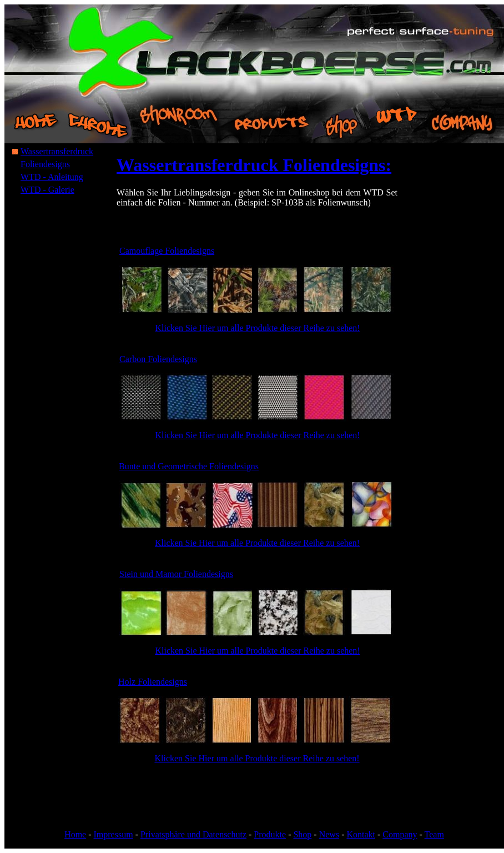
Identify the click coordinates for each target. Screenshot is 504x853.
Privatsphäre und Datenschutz (193, 834)
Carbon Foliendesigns (158, 359)
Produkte (270, 834)
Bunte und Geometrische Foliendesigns (189, 466)
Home (75, 834)
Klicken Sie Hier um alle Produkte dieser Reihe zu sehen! (257, 328)
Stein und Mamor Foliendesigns (176, 574)
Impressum (114, 834)
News (329, 834)
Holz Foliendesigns (153, 682)
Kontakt (361, 834)
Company (400, 834)
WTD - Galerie (47, 190)
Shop (302, 834)
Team (434, 834)
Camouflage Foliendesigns (167, 251)
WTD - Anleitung (52, 177)
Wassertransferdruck (57, 151)
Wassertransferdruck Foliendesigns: (254, 165)
